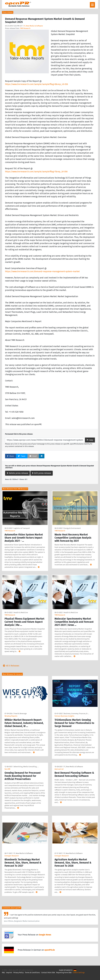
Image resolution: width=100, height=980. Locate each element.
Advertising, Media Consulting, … (26, 767)
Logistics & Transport (22, 528)
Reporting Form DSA (64, 973)
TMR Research (25, 28)
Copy (90, 440)
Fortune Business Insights (64, 716)
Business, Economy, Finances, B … (76, 714)
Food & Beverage (20, 714)
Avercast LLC (59, 769)
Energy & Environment (72, 528)
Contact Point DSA (48, 973)
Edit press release (42, 473)
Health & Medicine (21, 612)
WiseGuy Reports (11, 716)
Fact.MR (7, 769)
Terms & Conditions (32, 973)
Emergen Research (12, 856)
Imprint (9, 973)
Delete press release (17, 473)
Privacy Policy (18, 973)
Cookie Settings (79, 973)
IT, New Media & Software (33, 26)
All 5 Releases (11, 666)
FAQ (3, 973)
